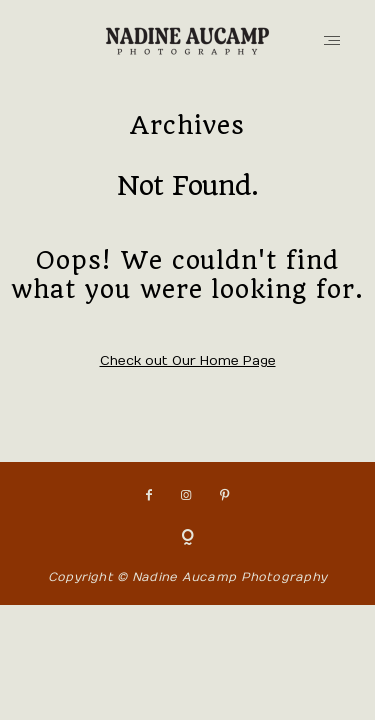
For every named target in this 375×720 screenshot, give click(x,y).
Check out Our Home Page (188, 361)
